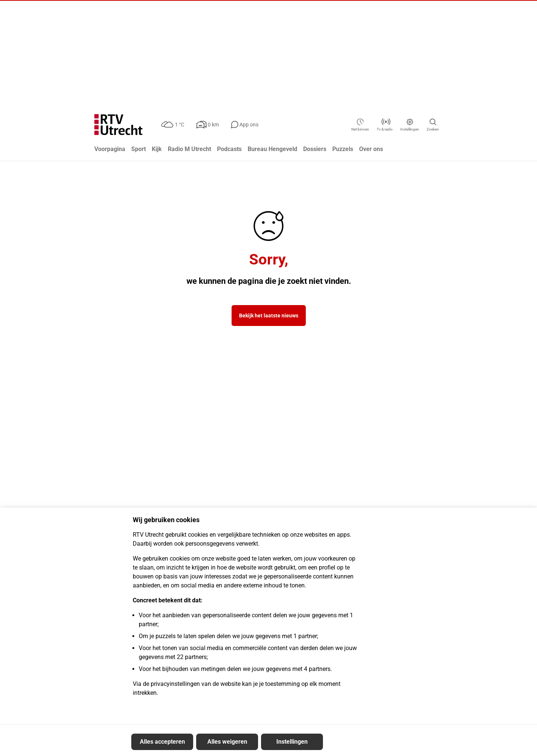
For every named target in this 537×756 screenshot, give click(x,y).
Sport (139, 149)
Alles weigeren (227, 742)
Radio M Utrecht (189, 149)
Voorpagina (110, 149)
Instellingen (292, 742)
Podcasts (229, 149)
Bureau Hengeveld (272, 149)
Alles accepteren (162, 742)
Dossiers (315, 149)
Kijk (157, 149)
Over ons (371, 149)
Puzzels (343, 149)
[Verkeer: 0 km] (212, 125)
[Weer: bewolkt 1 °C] (175, 125)
